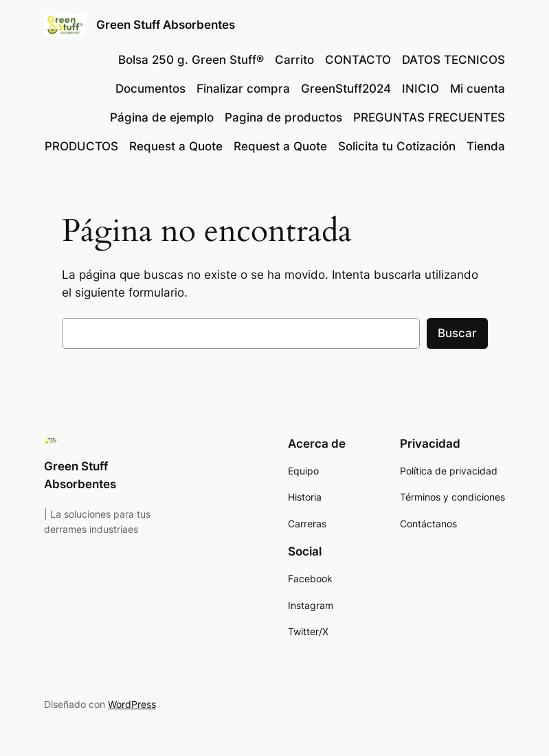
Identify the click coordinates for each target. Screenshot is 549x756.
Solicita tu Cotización (397, 146)
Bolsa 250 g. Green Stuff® (191, 60)
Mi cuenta (478, 89)
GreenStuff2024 (346, 89)
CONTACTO (358, 60)
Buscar (457, 333)
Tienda (486, 146)
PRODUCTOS (81, 146)
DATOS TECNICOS (453, 60)
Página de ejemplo (162, 117)
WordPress (132, 704)
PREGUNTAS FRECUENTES (429, 117)
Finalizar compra (243, 89)
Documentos (150, 89)
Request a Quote (176, 146)
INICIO (421, 89)
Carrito (294, 60)
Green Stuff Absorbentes (166, 25)
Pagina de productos (283, 117)
